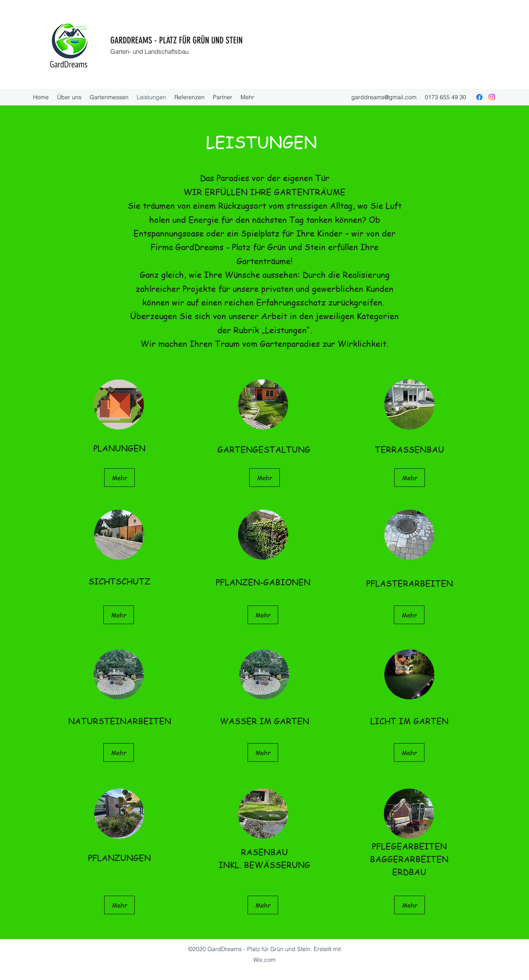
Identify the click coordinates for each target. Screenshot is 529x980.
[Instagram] (492, 97)
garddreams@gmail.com (384, 97)
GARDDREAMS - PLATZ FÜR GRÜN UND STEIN (176, 40)
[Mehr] (119, 478)
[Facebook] (479, 97)
